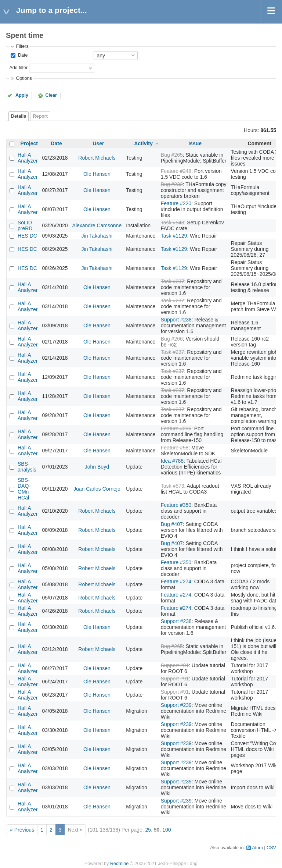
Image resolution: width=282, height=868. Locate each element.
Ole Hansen (97, 174)
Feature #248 (176, 171)
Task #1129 (174, 236)
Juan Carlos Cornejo (97, 489)
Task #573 (173, 486)
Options (24, 78)
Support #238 (176, 320)
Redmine (119, 864)
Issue (195, 143)
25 (148, 830)
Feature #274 (176, 581)
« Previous (22, 830)
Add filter (18, 68)
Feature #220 (176, 203)
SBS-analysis (27, 467)
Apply (22, 95)
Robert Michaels (97, 158)
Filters (22, 46)
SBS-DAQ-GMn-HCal (24, 489)
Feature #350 (176, 505)
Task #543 (173, 223)
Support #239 (176, 705)
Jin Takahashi (97, 236)
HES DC (27, 236)
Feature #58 (175, 448)
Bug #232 (172, 184)
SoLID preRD (25, 225)
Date (22, 55)
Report (40, 116)
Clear (51, 95)
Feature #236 (176, 428)
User (98, 143)
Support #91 (175, 665)
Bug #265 (172, 155)
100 (167, 830)
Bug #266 (172, 339)
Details (19, 116)
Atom (257, 848)
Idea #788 (172, 461)
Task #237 (173, 281)
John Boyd (97, 467)
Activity (143, 143)
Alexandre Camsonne (97, 225)
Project (29, 143)
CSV (271, 848)
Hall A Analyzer (28, 158)
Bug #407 (172, 524)
